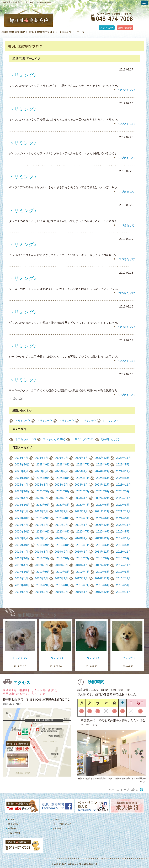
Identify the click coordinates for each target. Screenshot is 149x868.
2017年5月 (123, 572)
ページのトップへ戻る (123, 790)
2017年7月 (83, 572)
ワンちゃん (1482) (54, 439)
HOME (11, 820)
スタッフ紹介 (14, 824)
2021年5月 (123, 518)
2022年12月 (102, 498)
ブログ (56, 820)
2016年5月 (123, 585)
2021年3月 (42, 525)
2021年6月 (103, 518)
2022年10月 (22, 505)
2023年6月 (103, 491)
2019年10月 (22, 545)
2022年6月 (103, 505)
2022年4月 (22, 511)
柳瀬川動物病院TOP (13, 32)
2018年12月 (102, 552)
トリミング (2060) (83, 439)
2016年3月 (42, 592)
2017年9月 (43, 572)
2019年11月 (123, 538)
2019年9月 (43, 545)
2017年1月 (81, 578)
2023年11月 (123, 485)
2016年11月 (123, 578)
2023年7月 (83, 491)
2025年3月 (42, 471)
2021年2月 (62, 525)
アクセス (105, 28)
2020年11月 (123, 525)
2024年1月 (81, 485)
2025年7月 (83, 465)
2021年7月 (83, 518)
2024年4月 (22, 485)
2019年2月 (62, 552)
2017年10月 (22, 572)
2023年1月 (81, 498)
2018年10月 (22, 558)
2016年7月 (83, 585)
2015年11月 (123, 592)
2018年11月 (123, 552)
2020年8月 (63, 532)
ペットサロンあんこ (62, 824)
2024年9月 (43, 478)
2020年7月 (83, 532)
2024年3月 (42, 485)
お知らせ (57, 828)
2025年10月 (22, 465)
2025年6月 (103, 465)
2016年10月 (22, 585)
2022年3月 (42, 511)
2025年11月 (123, 458)
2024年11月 (123, 471)
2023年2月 (62, 498)
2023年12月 (102, 485)
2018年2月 (62, 565)
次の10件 (18, 399)
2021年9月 (43, 518)
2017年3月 (42, 578)
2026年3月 (42, 458)
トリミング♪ (23, 421)
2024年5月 (123, 478)
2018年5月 (123, 558)
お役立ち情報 (14, 833)
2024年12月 (102, 471)
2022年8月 (63, 505)
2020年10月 (22, 532)
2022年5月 (123, 505)
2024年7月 (83, 478)
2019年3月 (42, 552)
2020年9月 (43, 532)
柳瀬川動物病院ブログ (42, 32)
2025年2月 (62, 471)
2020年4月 (22, 538)
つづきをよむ (127, 90)
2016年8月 (63, 585)
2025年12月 (102, 458)
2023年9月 (43, 491)
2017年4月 (22, 578)
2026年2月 (62, 458)
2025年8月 (63, 465)
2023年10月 (22, 491)
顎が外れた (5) (110, 439)
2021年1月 (81, 525)
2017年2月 (62, 578)
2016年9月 (43, 585)
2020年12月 (102, 525)
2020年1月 (81, 538)
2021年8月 (63, 518)
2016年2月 (62, 592)
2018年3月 (42, 565)
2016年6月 (103, 585)
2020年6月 (103, 532)
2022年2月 (62, 511)
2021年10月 (22, 518)
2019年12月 (102, 538)
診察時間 (124, 28)
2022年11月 (123, 498)
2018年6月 (103, 558)
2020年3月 (42, 538)
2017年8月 (63, 572)
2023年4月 (22, 498)
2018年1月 (81, 565)
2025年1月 (81, 471)
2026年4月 (22, 458)
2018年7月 (83, 558)
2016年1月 (81, 592)
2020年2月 (62, 538)
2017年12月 (102, 565)
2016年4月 (22, 592)
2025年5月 (123, 465)
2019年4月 (22, 552)
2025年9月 (43, 465)
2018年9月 (43, 558)
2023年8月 (63, 491)
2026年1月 (81, 458)
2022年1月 (81, 511)
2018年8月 (63, 558)
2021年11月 (123, 511)
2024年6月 (103, 478)
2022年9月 (43, 505)
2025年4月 (22, 471)
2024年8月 (63, 478)
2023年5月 (123, 491)
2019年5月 (123, 545)
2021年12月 (102, 511)
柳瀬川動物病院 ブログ (38, 615)
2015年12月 (102, 592)
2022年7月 (83, 505)
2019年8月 (63, 545)
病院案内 (12, 828)
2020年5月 (123, 532)
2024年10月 (22, 478)
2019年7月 (83, 545)
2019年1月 (81, 552)
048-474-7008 (13, 704)
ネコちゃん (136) (25, 439)
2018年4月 (22, 565)
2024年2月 (62, 485)
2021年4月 (22, 525)
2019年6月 (103, 545)
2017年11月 (123, 565)
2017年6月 (103, 572)
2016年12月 (102, 578)
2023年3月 (42, 498)
